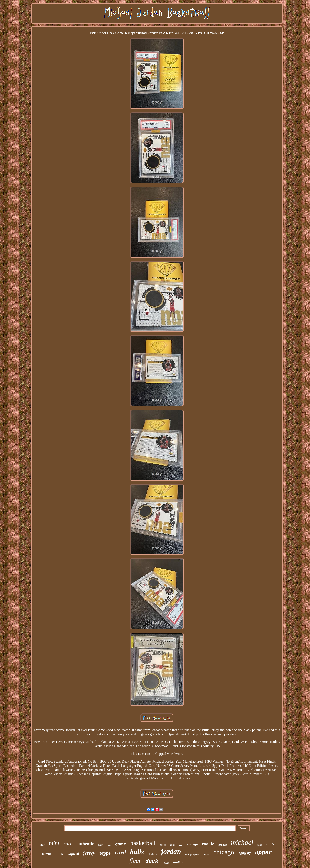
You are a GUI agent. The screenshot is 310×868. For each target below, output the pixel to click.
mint (54, 843)
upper (263, 853)
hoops (163, 845)
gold (181, 845)
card (120, 852)
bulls (137, 852)
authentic (85, 844)
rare (68, 843)
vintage (192, 844)
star (42, 845)
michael (242, 842)
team (166, 863)
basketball (143, 843)
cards (270, 844)
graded (223, 845)
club (109, 845)
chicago (224, 852)
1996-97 (244, 854)
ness (61, 853)
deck (152, 861)
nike (260, 845)
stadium (179, 862)
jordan (171, 852)
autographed (192, 854)
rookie (208, 844)
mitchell (48, 854)
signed (74, 853)
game (121, 844)
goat (172, 845)
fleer (135, 861)
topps (105, 853)
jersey (89, 853)
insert (206, 855)
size (100, 845)
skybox (152, 854)
